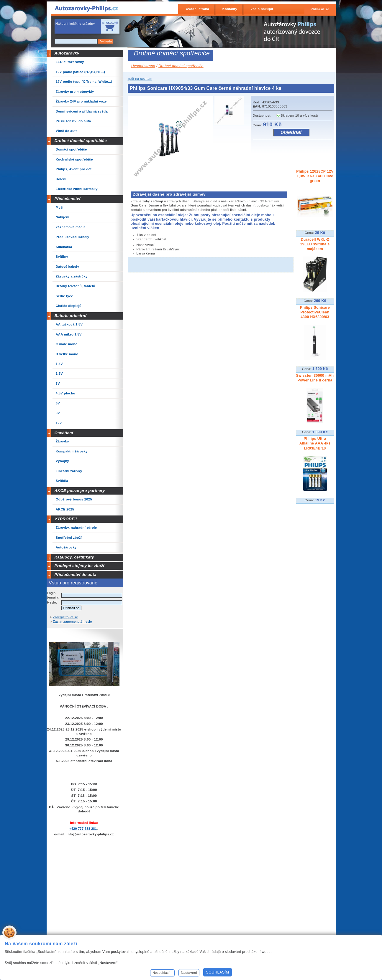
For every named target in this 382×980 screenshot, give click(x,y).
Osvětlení (64, 433)
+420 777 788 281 (83, 829)
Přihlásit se (320, 9)
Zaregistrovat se (65, 617)
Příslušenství (67, 199)
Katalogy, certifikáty (74, 557)
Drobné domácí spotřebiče (81, 141)
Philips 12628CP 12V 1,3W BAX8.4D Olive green (315, 176)
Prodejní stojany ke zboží (79, 566)
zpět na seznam (140, 79)
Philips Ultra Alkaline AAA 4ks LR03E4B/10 (315, 443)
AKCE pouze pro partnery (79, 491)
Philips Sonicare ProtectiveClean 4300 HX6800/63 (315, 312)
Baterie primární (70, 316)
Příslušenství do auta (75, 575)
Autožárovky (67, 53)
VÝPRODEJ (65, 519)
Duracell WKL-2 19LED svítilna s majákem (315, 244)
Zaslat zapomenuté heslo (72, 622)
